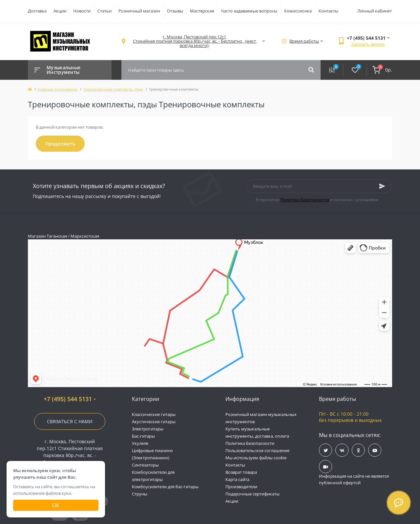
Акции (60, 11)
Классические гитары (154, 414)
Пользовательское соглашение (257, 450)
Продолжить (60, 144)
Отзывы (175, 11)
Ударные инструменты (58, 89)
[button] (194, 41)
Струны (140, 494)
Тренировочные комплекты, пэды (113, 89)
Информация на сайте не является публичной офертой (354, 479)
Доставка (37, 11)
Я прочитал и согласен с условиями (317, 200)
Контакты (328, 11)
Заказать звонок (368, 44)
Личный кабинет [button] (375, 11)
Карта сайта (237, 479)
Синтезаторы (145, 465)
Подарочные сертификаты (252, 494)
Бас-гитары (143, 436)
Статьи (105, 11)
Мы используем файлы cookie (256, 458)
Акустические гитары (154, 422)
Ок (56, 505)
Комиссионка (298, 11)
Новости (82, 11)
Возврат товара (241, 472)
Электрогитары (148, 429)
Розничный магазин (139, 11)
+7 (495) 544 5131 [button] (70, 399)
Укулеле (140, 443)
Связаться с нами (70, 421)
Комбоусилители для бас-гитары (165, 487)
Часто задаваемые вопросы (249, 11)
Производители (241, 487)
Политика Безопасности (305, 200)
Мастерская (202, 11)
